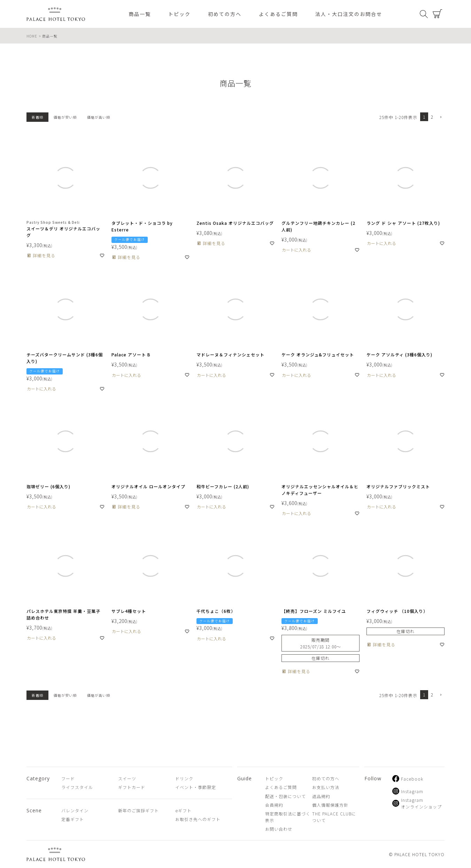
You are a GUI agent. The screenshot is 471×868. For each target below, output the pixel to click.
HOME (32, 36)
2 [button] (432, 117)
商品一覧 (140, 14)
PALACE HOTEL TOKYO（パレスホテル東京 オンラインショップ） (56, 14)
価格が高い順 (99, 117)
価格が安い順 (65, 117)
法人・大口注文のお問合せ (349, 14)
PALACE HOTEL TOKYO (56, 854)
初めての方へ (225, 14)
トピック (179, 14)
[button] (440, 117)
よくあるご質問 (278, 14)
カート (438, 14)
